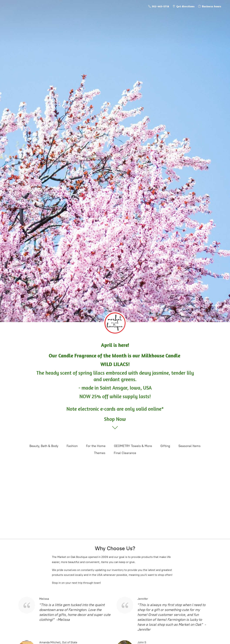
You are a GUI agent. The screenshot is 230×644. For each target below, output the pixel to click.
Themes (100, 453)
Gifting (165, 446)
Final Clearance (125, 453)
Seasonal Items (190, 446)
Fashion (72, 446)
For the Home (96, 446)
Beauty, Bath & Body (44, 446)
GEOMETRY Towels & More (133, 446)
